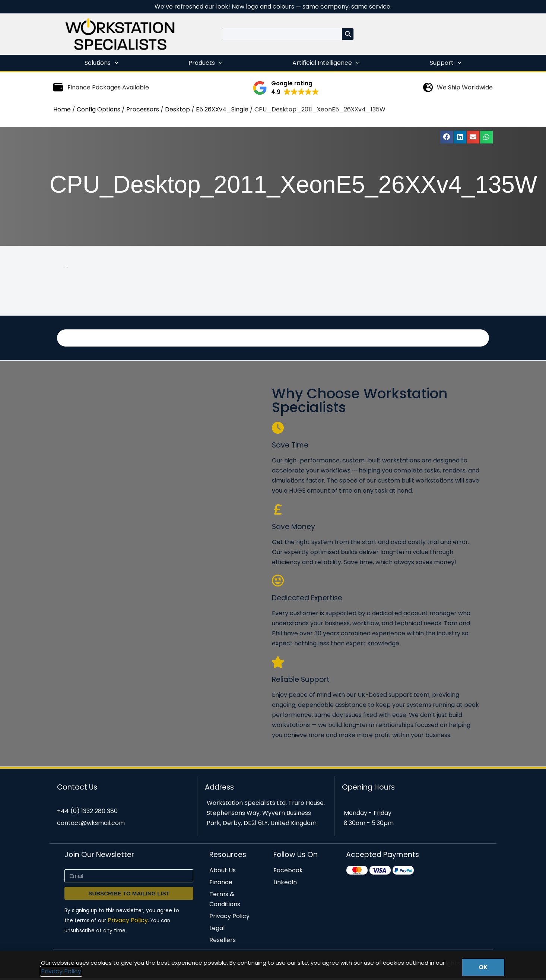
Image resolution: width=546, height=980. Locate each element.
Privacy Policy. (128, 923)
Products (206, 63)
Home (62, 110)
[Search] (348, 34)
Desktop (177, 110)
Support (446, 63)
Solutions (101, 63)
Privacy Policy (61, 971)
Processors (143, 110)
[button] (286, 88)
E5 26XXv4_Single (222, 110)
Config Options (99, 110)
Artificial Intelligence (326, 63)
